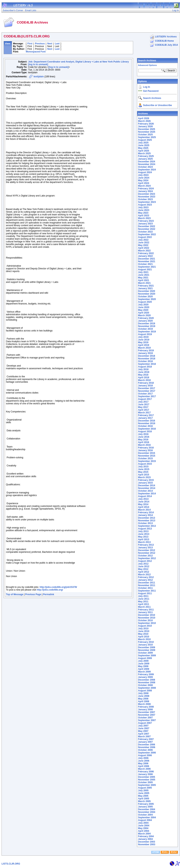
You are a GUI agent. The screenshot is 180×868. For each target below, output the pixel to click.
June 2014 (144, 502)
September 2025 (147, 137)
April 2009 (144, 669)
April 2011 (144, 604)
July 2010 (143, 629)
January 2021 (145, 288)
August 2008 (145, 691)
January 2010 (145, 645)
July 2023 (143, 207)
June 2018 (144, 372)
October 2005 (145, 782)
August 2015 (145, 464)
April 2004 (144, 831)
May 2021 (143, 278)
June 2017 (144, 405)
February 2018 (146, 383)
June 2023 (144, 210)
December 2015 (147, 453)
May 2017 (143, 407)
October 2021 (145, 264)
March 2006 (144, 769)
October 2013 (145, 523)
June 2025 (144, 145)
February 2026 (146, 124)
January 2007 (145, 742)
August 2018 (145, 367)
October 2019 (145, 329)
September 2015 (147, 461)
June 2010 (144, 631)
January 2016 (145, 450)
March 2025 (144, 153)
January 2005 (145, 807)
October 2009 (145, 653)
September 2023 (147, 202)
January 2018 (145, 386)
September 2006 (147, 753)
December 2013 (147, 518)
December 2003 (147, 842)
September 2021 (147, 267)
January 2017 (145, 418)
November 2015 (147, 456)
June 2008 (144, 696)
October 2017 (145, 394)
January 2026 (145, 126)
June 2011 (144, 599)
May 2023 (143, 213)
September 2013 (147, 526)
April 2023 (144, 216)
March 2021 (144, 283)
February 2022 (146, 253)
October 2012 (145, 556)
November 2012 (147, 553)
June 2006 (144, 761)
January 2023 (145, 224)
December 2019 (147, 324)
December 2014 (147, 485)
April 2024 (144, 183)
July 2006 (143, 758)
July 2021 (143, 272)
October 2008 (145, 685)
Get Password (151, 91)
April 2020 (144, 313)
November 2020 (147, 294)
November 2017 (147, 391)
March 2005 (144, 801)
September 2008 (147, 688)
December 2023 (147, 194)
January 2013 (145, 548)
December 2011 (147, 583)
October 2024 (145, 167)
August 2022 (145, 237)
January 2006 (145, 774)
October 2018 (145, 361)
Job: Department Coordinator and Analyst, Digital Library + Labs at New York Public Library (79, 62)
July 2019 (143, 337)
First (30, 44)
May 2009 (143, 666)
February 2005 (146, 804)
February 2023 (146, 221)
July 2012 (143, 564)
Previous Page (33, 594)
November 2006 (147, 747)
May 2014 (143, 504)
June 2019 (144, 340)
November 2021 (147, 261)
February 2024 (146, 189)
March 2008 (144, 704)
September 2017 (147, 396)
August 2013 (145, 529)
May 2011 (143, 602)
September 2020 (147, 299)
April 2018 (144, 378)
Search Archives (147, 61)
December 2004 (147, 809)
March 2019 (144, 348)
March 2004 (144, 834)
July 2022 (143, 240)
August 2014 (145, 496)
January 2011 (145, 612)
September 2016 (147, 429)
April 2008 (144, 701)
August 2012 (145, 561)
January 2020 (145, 321)
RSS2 (174, 852)
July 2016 (143, 434)
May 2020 (143, 310)
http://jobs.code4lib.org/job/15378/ (58, 587)
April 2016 (144, 442)
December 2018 (147, 356)
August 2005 (145, 788)
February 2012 (146, 577)
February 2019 (146, 351)
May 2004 (143, 828)
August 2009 (145, 658)
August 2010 (145, 626)
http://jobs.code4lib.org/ (50, 590)
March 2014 (144, 510)
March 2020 (144, 315)
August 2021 (145, 270)
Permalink (49, 594)
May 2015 (143, 472)
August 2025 (145, 140)
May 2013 (143, 537)
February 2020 (146, 318)
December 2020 (147, 291)
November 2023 (147, 197)
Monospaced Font (36, 52)
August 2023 (145, 205)
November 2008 (147, 683)
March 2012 (144, 575)
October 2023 (145, 199)
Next (50, 44)
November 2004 (147, 812)
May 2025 (143, 148)
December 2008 (147, 680)
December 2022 (147, 226)
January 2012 (145, 580)
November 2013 (147, 521)
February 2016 (146, 448)
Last (57, 44)
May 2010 (143, 634)
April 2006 (144, 766)
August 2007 (145, 723)
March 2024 (144, 186)
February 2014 (146, 512)
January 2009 (145, 677)
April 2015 (144, 475)
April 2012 (144, 572)
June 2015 (144, 469)
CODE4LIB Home (164, 41)
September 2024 (147, 170)
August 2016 (145, 431)
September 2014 (147, 494)
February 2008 (146, 707)
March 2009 (144, 672)
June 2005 (144, 793)
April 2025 (144, 151)
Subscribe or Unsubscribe (158, 105)
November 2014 (147, 488)
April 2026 (144, 118)
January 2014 (145, 515)
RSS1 (165, 852)
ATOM (155, 852)
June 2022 (144, 243)
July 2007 (143, 726)
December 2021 (147, 259)
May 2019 (143, 342)
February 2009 (146, 674)
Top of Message (15, 594)
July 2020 (143, 305)
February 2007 (146, 739)
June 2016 (144, 437)
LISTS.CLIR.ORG (11, 864)
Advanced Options (147, 65)
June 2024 (144, 178)
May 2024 (143, 180)
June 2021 (144, 275)
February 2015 (146, 480)
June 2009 (144, 664)
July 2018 (143, 369)
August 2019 (145, 334)
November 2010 (147, 618)
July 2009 (143, 661)
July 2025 (143, 143)
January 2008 (145, 710)
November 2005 (147, 780)
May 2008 (143, 699)
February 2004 (146, 836)
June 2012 (144, 566)
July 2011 (143, 596)
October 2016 (145, 426)
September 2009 (147, 656)
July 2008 (143, 693)
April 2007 (144, 734)
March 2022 (144, 251)
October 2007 (145, 718)
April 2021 (144, 280)
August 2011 (145, 593)
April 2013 (144, 539)
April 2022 (144, 248)
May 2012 (143, 569)
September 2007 (147, 720)
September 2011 (147, 591)
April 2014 (144, 507)
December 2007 (147, 712)
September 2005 (147, 785)
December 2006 (147, 745)
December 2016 (147, 421)
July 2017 (143, 402)
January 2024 (145, 191)
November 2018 (147, 359)
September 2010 (147, 623)
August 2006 (145, 755)
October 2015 (145, 458)
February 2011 (146, 610)
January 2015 (145, 483)
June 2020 (144, 307)
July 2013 (143, 531)
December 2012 (147, 550)
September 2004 (147, 817)
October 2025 (145, 135)
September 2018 (147, 364)
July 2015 (143, 467)
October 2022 (145, 232)
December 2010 (147, 615)
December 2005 (147, 777)
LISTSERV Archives (166, 37)
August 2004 (145, 820)
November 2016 (147, 423)
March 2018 (144, 380)
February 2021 (146, 286)
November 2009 (147, 650)
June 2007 (144, 728)
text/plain (39, 77)
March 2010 (144, 639)
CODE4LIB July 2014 (166, 45)
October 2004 (145, 815)
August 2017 (145, 399)
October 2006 (145, 750)
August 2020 (145, 302)
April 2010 (144, 637)
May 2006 (143, 764)
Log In (147, 87)
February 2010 (146, 642)
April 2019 (144, 345)
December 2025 (147, 129)
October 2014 (145, 491)
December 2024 (147, 162)
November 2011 (147, 585)
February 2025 (146, 156)
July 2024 (143, 175)
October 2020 (145, 297)
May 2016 (143, 440)
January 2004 (145, 839)
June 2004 (144, 826)
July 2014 (143, 499)
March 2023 (144, 218)
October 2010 (145, 620)
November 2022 (147, 229)
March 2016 (144, 445)
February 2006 (146, 772)
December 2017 (147, 388)
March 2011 (144, 607)
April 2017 (144, 410)
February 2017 (146, 415)
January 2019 (145, 353)
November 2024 (147, 164)
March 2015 (144, 477)
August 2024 (145, 172)
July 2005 (143, 790)
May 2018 (143, 375)
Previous (40, 44)
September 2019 (147, 332)
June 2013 (144, 534)
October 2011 (145, 588)
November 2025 (147, 132)
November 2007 (147, 715)
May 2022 (143, 245)
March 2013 (144, 542)
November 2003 (147, 844)
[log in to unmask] (38, 64)
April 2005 (144, 799)
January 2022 (145, 256)
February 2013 (146, 545)
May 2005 (143, 796)
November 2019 (147, 326)
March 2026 (144, 121)
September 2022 (147, 234)
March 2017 (144, 413)
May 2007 (143, 731)
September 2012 (147, 558)
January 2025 (145, 159)
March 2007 (144, 737)
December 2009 (147, 647)
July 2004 (143, 823)
